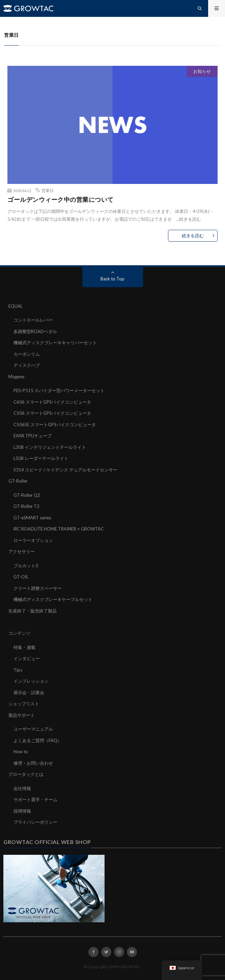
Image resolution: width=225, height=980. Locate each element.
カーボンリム (27, 354)
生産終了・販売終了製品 (33, 611)
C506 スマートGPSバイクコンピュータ (52, 413)
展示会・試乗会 (29, 692)
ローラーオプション (33, 540)
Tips (18, 670)
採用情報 (22, 811)
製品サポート (22, 715)
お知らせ (202, 71)
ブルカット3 (26, 566)
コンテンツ (19, 633)
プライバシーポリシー (35, 822)
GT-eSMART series (32, 518)
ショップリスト (24, 704)
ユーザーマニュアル (33, 729)
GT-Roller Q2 (27, 495)
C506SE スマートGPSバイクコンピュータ (55, 425)
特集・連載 (24, 647)
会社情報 (22, 788)
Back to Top (112, 279)
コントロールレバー (33, 320)
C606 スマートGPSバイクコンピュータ (52, 402)
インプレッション (31, 681)
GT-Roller (18, 481)
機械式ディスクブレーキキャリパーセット (55, 343)
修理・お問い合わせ (33, 763)
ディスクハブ (27, 365)
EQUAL (16, 306)
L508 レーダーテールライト (41, 458)
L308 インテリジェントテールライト (50, 447)
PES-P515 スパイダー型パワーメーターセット (59, 390)
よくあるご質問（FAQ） (38, 740)
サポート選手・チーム (35, 799)
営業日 (48, 190)
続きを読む (190, 219)
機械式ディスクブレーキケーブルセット (53, 599)
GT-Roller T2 (26, 506)
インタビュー (27, 658)
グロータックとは (26, 774)
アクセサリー (22, 551)
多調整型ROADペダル (35, 331)
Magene (16, 377)
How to (21, 752)
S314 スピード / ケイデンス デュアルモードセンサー (65, 470)
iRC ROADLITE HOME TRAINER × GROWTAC (59, 529)
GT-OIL (21, 577)
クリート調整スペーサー (38, 588)
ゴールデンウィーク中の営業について (61, 199)
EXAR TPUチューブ (33, 436)
